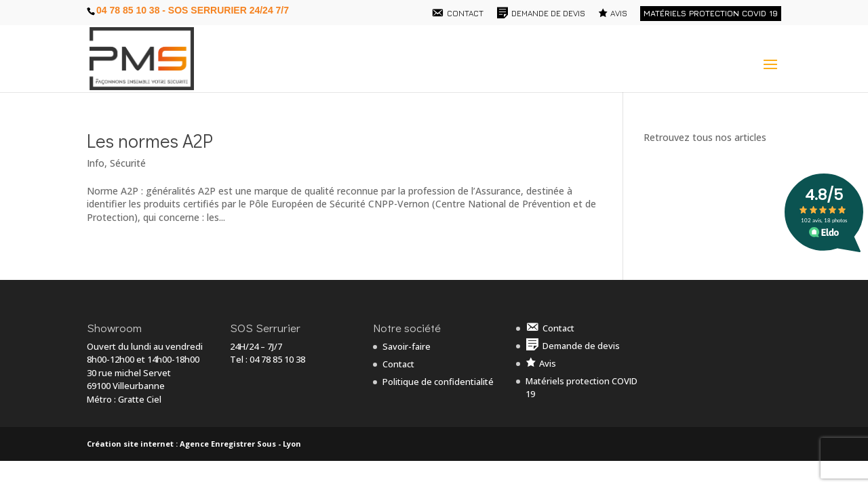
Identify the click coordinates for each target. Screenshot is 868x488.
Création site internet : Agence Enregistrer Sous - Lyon (194, 444)
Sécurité (128, 163)
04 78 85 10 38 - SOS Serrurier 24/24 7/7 (193, 10)
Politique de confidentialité (438, 382)
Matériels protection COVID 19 (711, 13)
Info (96, 163)
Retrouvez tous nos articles (705, 137)
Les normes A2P (150, 140)
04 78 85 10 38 (277, 359)
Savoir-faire (407, 346)
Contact (398, 364)
